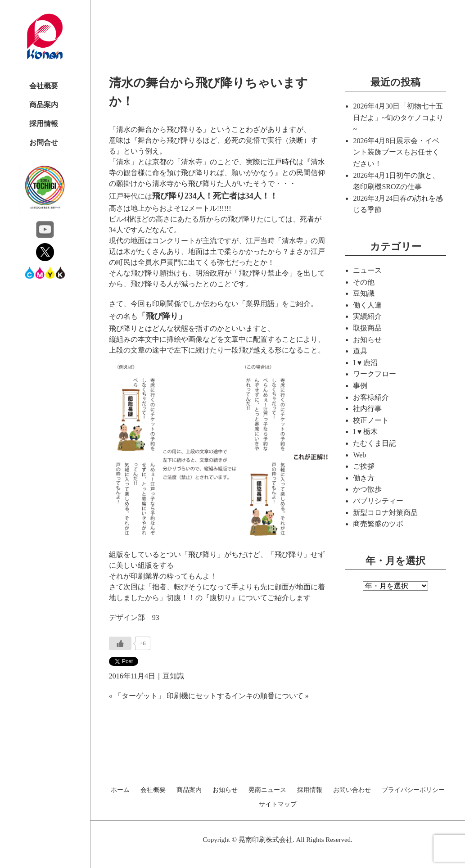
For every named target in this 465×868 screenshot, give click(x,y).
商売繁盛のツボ (378, 524)
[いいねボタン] (120, 643)
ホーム (120, 790)
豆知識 (173, 676)
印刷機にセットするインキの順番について (235, 696)
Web (359, 455)
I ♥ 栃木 (365, 432)
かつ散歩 (367, 489)
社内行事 (367, 409)
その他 (364, 282)
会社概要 (44, 86)
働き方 (364, 478)
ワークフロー (375, 374)
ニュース (367, 270)
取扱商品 (367, 328)
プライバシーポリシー (413, 790)
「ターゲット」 (140, 696)
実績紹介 (367, 316)
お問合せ (44, 142)
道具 (360, 351)
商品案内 (44, 105)
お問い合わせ (352, 790)
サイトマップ (278, 805)
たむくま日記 (375, 443)
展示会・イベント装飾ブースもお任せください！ (396, 152)
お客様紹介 (371, 397)
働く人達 (367, 305)
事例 (360, 386)
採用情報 (44, 124)
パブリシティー (378, 501)
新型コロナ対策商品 (385, 513)
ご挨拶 (364, 466)
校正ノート (371, 420)
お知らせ (367, 340)
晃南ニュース (267, 790)
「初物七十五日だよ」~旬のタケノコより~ (398, 118)
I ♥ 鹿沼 (365, 363)
